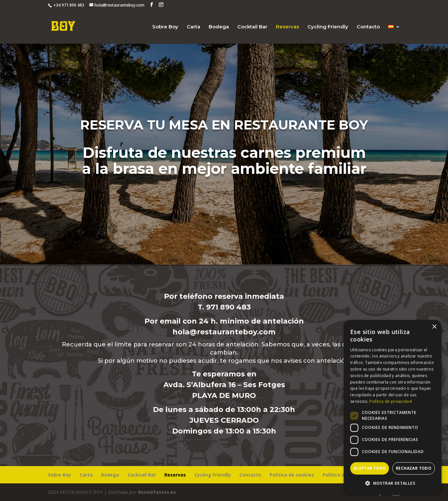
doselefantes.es (157, 492)
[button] (393, 483)
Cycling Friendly (328, 27)
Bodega (219, 27)
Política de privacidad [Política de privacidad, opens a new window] (391, 401)
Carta (194, 27)
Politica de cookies (292, 475)
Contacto (368, 27)
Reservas (287, 27)
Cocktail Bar (252, 27)
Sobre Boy (165, 27)
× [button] (434, 327)
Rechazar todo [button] (414, 468)
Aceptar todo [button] (370, 468)
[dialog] (393, 407)
